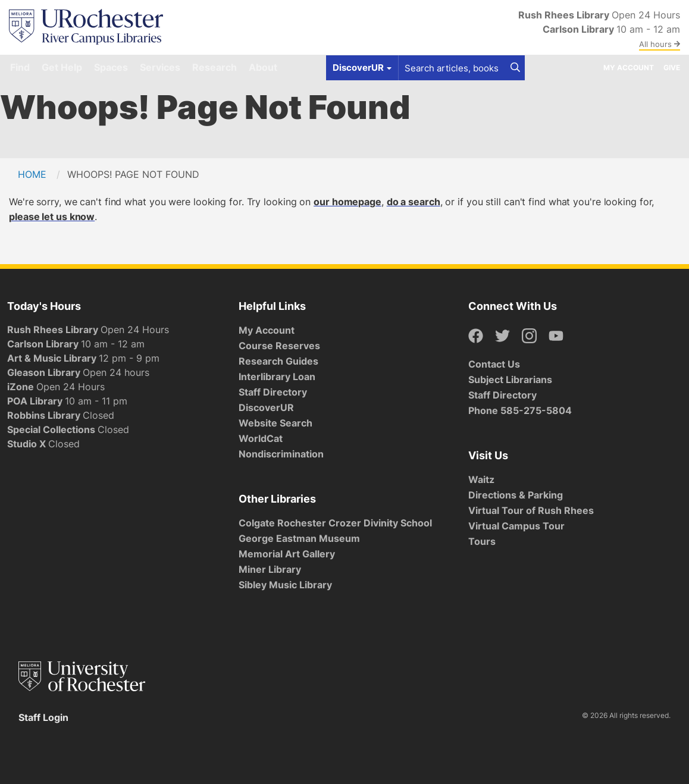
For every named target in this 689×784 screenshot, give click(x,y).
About (263, 67)
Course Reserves (279, 346)
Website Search (275, 423)
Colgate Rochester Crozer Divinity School (335, 523)
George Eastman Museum (299, 538)
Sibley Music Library (285, 585)
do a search (414, 202)
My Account (629, 68)
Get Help (62, 67)
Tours (482, 541)
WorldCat (261, 438)
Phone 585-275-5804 (520, 410)
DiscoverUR (266, 407)
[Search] (515, 68)
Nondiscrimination (281, 454)
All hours (660, 44)
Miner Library (270, 569)
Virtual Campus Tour (516, 526)
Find (20, 67)
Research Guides (278, 361)
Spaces (111, 67)
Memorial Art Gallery (287, 554)
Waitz (481, 479)
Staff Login (43, 717)
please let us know (52, 217)
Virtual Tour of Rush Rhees (531, 510)
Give (672, 68)
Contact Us (494, 364)
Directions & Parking (516, 495)
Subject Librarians (510, 380)
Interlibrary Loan (277, 377)
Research (214, 67)
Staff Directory (273, 392)
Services (160, 67)
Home (32, 174)
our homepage (347, 202)
